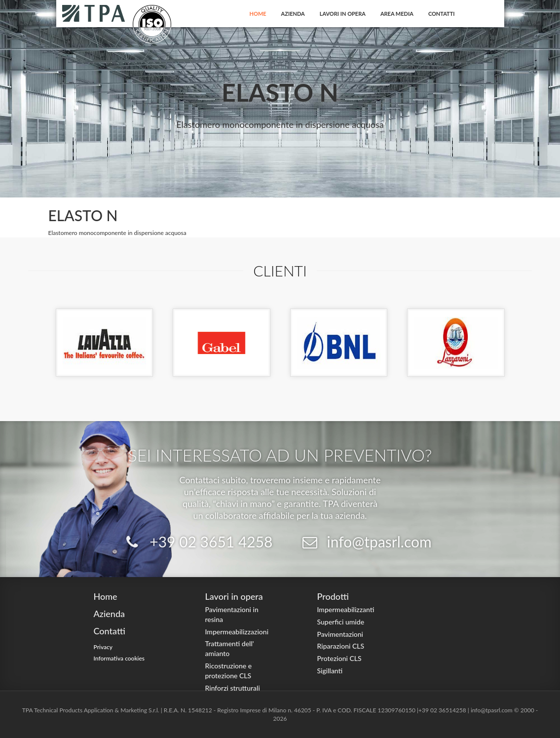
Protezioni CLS (339, 658)
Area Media (397, 14)
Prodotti (333, 596)
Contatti (442, 14)
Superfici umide (341, 622)
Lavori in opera (343, 14)
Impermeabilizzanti (346, 609)
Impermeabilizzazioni (237, 632)
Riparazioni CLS (341, 646)
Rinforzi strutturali (233, 688)
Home (258, 14)
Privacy (103, 647)
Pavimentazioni (340, 634)
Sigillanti (330, 671)
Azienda (293, 14)
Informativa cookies (119, 658)
